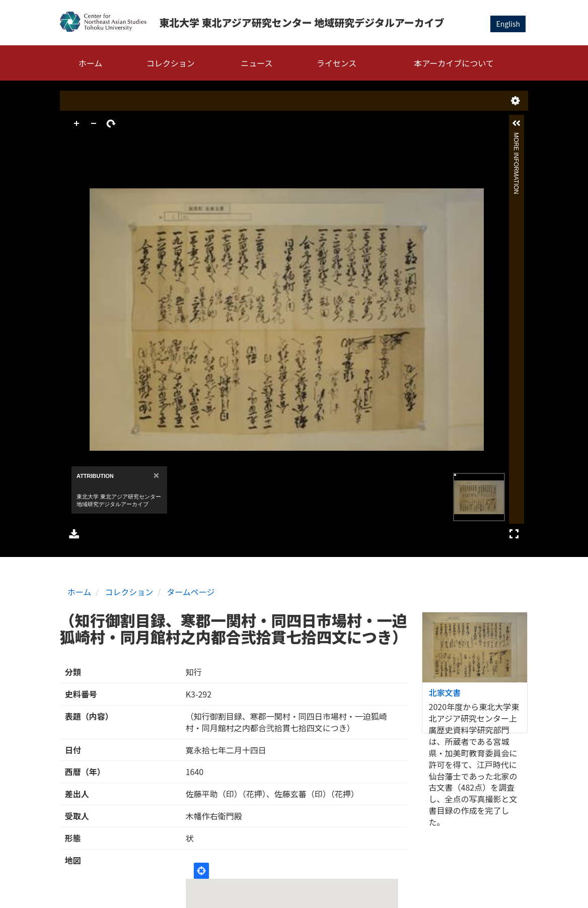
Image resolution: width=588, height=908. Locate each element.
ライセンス (337, 63)
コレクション (171, 63)
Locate (201, 871)
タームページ (191, 592)
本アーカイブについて (454, 63)
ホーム (91, 63)
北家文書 (445, 692)
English (508, 24)
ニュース (256, 63)
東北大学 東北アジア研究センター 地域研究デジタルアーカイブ (302, 22)
